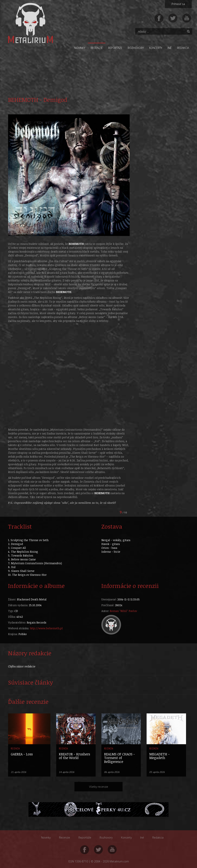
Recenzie (97, 48)
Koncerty (156, 48)
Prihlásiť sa (178, 4)
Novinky (80, 48)
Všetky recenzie (99, 787)
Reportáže (115, 48)
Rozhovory (136, 48)
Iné (170, 48)
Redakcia (183, 48)
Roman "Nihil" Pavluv (123, 611)
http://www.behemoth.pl (46, 628)
